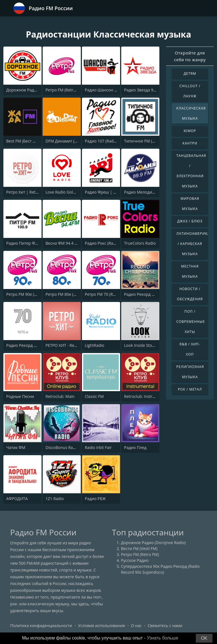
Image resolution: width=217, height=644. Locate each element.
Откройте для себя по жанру (190, 56)
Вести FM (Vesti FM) (139, 548)
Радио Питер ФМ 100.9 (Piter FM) (37, 243)
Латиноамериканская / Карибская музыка (192, 244)
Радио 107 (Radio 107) (105, 141)
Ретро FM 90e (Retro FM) (29, 294)
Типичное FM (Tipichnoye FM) (152, 141)
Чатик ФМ (16, 447)
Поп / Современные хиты (191, 322)
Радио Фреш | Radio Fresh (110, 192)
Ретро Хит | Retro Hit (26, 192)
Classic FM (94, 396)
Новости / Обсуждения (190, 294)
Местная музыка (190, 271)
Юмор (190, 131)
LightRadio (95, 345)
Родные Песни (20, 396)
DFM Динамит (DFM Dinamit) (73, 141)
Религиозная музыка (190, 372)
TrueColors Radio (140, 243)
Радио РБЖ (95, 499)
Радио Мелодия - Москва (148, 192)
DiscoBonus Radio (62, 447)
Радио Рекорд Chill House (148, 294)
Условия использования (101, 626)
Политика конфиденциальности (41, 626)
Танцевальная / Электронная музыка (191, 171)
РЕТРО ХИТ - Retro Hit (66, 345)
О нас (136, 626)
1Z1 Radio (55, 499)
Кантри (190, 143)
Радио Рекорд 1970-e (26, 345)
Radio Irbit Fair (98, 447)
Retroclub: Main (60, 396)
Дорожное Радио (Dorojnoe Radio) (39, 90)
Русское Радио (135, 560)
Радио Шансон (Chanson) (109, 90)
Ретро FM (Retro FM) (64, 90)
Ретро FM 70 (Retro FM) (107, 294)
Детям (190, 74)
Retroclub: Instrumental (146, 396)
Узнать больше (163, 638)
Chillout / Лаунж (190, 91)
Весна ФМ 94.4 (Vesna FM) (70, 243)
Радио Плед (135, 447)
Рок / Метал (190, 389)
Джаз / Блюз (190, 221)
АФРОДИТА (17, 499)
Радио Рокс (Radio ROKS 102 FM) (115, 243)
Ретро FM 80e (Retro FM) (68, 294)
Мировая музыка (190, 204)
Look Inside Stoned (142, 345)
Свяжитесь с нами (165, 626)
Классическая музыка (191, 113)
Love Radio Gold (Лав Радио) (72, 192)
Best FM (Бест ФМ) (23, 141)
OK (204, 638)
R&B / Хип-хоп (190, 349)
